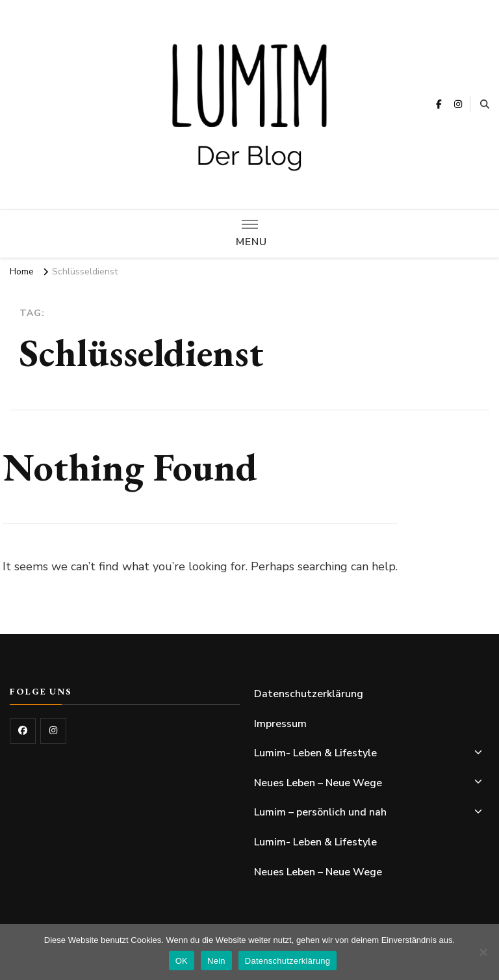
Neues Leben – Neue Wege (318, 783)
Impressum (280, 724)
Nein (216, 961)
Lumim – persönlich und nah (320, 812)
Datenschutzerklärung (309, 694)
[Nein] (483, 952)
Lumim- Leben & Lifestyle (315, 753)
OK (182, 961)
